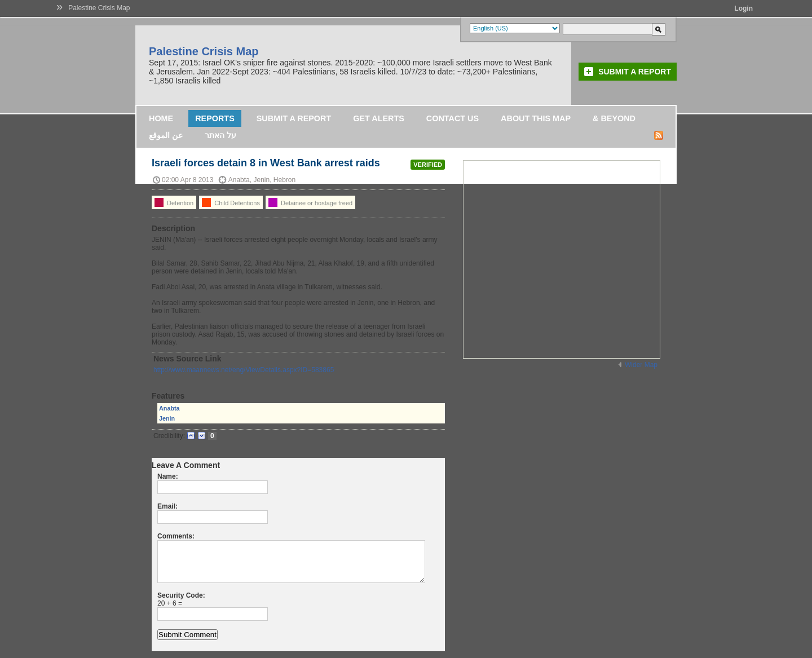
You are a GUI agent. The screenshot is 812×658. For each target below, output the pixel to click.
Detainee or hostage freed (310, 202)
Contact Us (453, 118)
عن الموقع (166, 135)
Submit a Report (635, 72)
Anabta (169, 408)
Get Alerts (379, 118)
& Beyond (614, 118)
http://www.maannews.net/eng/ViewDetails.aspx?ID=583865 (244, 370)
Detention (174, 202)
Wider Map (641, 365)
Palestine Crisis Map (99, 8)
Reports (215, 118)
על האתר (220, 135)
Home (161, 118)
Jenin (167, 418)
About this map (536, 118)
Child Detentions (231, 202)
